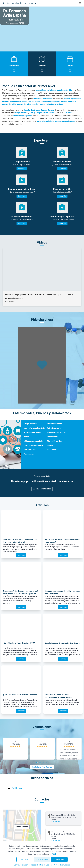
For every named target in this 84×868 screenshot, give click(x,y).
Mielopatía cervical (55, 441)
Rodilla (26, 437)
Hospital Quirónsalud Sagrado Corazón (39, 110)
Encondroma (29, 454)
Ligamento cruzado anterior (35, 428)
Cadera (50, 445)
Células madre (53, 437)
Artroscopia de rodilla (32, 432)
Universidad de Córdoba (42, 99)
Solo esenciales (42, 859)
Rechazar (25, 859)
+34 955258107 (57, 822)
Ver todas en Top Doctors (42, 767)
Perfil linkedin (17, 788)
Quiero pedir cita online (42, 489)
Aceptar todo (59, 859)
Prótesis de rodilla (54, 428)
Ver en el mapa (22, 827)
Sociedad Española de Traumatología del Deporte (56, 121)
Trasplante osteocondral (33, 445)
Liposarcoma (52, 450)
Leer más (22, 169)
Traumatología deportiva (57, 432)
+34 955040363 (57, 841)
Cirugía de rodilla (30, 424)
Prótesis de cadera (54, 424)
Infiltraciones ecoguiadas (34, 441)
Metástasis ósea (30, 450)
